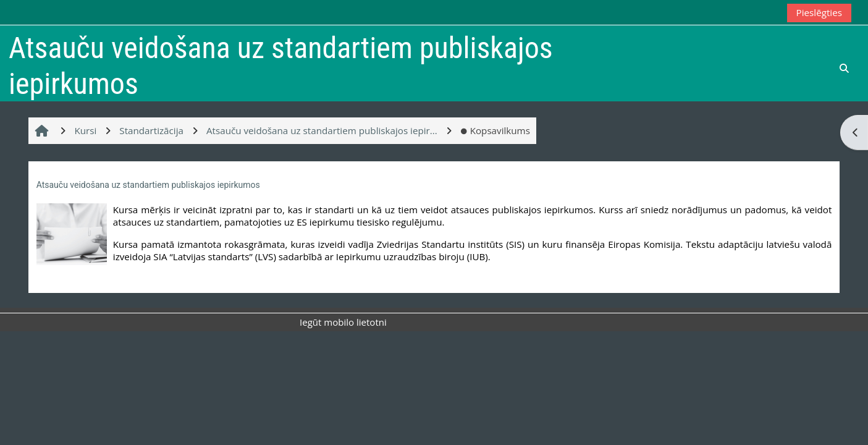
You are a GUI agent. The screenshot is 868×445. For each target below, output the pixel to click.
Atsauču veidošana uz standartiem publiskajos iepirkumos (148, 185)
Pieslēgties (819, 12)
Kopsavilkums (495, 130)
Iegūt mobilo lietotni (343, 322)
